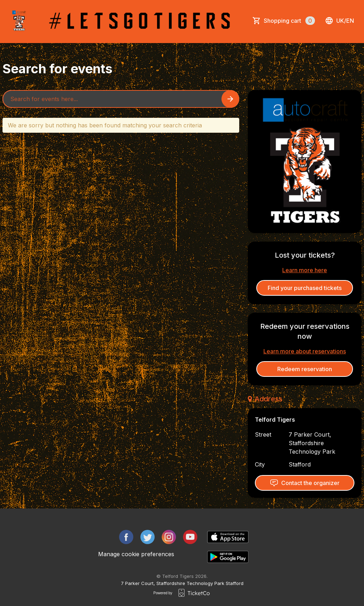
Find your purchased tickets (305, 288)
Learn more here (305, 270)
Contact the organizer (305, 483)
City (260, 464)
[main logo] (19, 21)
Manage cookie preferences (136, 554)
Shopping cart (289, 21)
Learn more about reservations (305, 351)
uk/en (339, 21)
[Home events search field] (121, 99)
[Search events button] (230, 99)
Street (263, 434)
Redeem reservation (305, 369)
